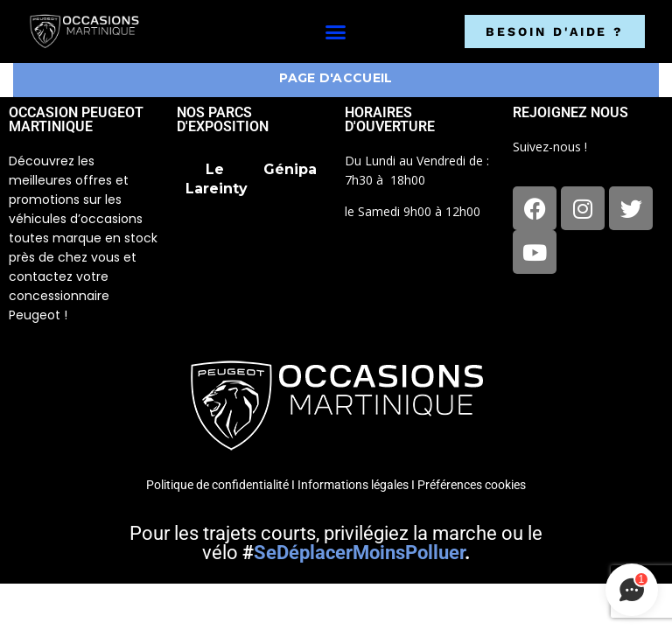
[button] (335, 31)
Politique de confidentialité (217, 485)
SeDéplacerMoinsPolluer (359, 553)
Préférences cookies (472, 485)
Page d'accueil (336, 78)
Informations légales (353, 485)
